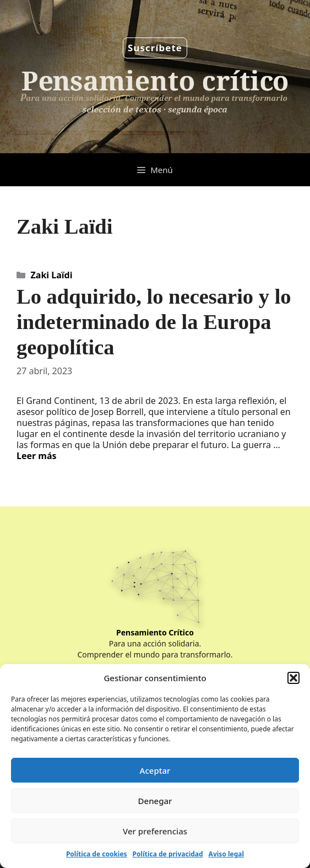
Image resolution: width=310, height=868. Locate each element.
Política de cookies (97, 854)
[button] (293, 678)
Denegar (155, 801)
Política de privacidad (168, 854)
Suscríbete (155, 48)
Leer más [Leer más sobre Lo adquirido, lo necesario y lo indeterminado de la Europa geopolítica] (37, 456)
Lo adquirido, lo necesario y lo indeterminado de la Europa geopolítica (154, 322)
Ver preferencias (155, 831)
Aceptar (155, 770)
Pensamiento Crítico (155, 632)
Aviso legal (226, 854)
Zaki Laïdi (52, 275)
